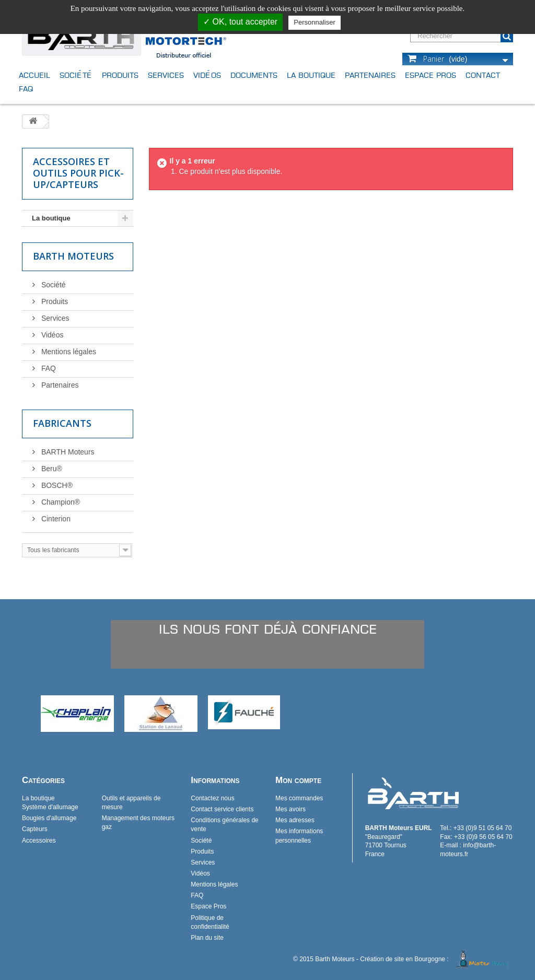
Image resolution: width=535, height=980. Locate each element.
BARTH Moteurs (67, 452)
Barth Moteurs (73, 256)
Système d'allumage (50, 807)
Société (76, 75)
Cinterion (55, 519)
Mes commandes (299, 798)
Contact (483, 75)
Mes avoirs (290, 809)
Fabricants (62, 423)
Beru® (51, 469)
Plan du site (207, 938)
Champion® (60, 502)
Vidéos (207, 75)
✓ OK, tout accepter (240, 22)
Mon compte (298, 780)
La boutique (311, 75)
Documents (254, 75)
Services (166, 75)
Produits (120, 75)
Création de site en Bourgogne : (436, 959)
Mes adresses (295, 820)
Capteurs (35, 829)
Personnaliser (315, 22)
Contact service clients (222, 809)
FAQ (26, 89)
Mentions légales (68, 352)
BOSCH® (56, 485)
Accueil (34, 75)
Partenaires (370, 75)
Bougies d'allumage (49, 818)
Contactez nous (212, 798)
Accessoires (39, 841)
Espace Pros (431, 75)
